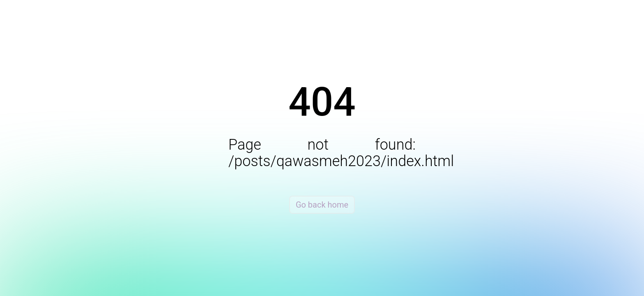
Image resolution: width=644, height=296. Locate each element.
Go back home (322, 205)
